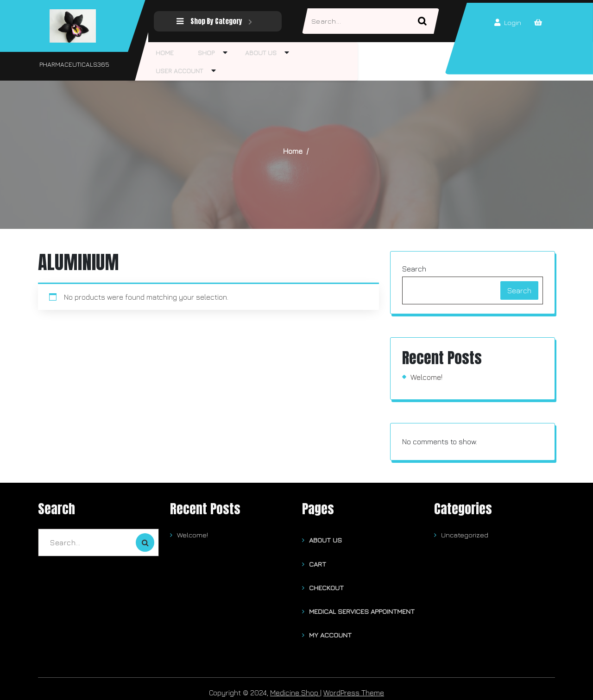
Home (162, 53)
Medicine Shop (295, 685)
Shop (197, 53)
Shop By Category (212, 21)
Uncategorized (465, 535)
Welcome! (426, 377)
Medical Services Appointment (362, 606)
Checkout (326, 584)
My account (330, 628)
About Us (246, 53)
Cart (318, 562)
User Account (177, 71)
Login (507, 23)
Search (414, 269)
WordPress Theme (354, 685)
